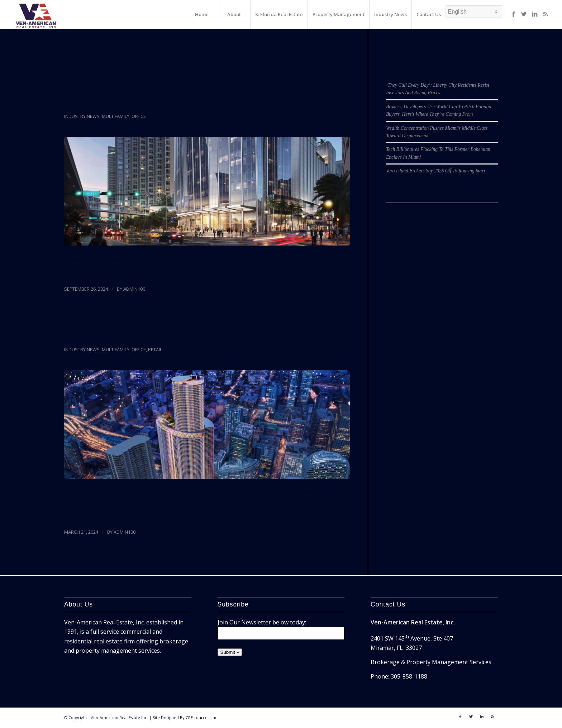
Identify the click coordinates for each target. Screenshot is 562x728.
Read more (82, 271)
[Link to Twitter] (524, 14)
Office (139, 116)
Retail (155, 349)
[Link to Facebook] (513, 14)
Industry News (82, 116)
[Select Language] (474, 12)
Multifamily (116, 116)
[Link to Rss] (546, 14)
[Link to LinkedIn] (535, 14)
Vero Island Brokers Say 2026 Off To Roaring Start (435, 171)
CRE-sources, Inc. (202, 717)
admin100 (134, 289)
